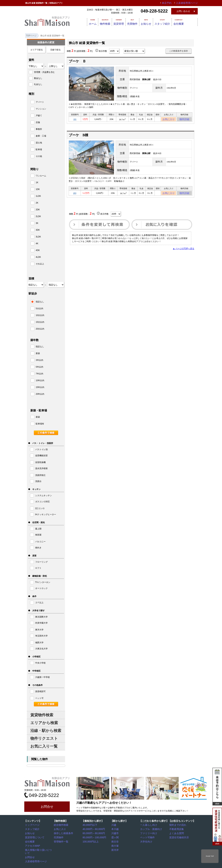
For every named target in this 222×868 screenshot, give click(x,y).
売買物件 (136, 22)
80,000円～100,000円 (93, 837)
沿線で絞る (55, 50)
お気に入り (169, 120)
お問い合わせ (183, 11)
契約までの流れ (177, 825)
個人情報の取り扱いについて (39, 849)
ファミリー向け (148, 833)
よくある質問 (176, 833)
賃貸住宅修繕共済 (178, 837)
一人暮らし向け (148, 825)
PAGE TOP (210, 856)
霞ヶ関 (115, 837)
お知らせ (152, 22)
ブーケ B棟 (78, 136)
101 (75, 120)
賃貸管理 (119, 22)
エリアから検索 (44, 723)
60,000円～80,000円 (93, 833)
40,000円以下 (90, 825)
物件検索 (103, 22)
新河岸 (115, 849)
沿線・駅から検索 (46, 731)
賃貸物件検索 (42, 715)
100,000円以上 (90, 841)
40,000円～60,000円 (93, 829)
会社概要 (189, 22)
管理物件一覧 (61, 841)
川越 (114, 825)
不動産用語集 (176, 829)
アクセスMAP (32, 845)
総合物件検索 (61, 825)
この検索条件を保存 (178, 51)
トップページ (32, 825)
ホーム (88, 22)
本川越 (115, 829)
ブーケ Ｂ (77, 61)
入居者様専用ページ (35, 857)
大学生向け (146, 841)
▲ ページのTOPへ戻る (183, 251)
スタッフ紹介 (171, 22)
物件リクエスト (44, 738)
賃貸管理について (34, 837)
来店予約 (170, 3)
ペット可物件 (147, 837)
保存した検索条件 (63, 833)
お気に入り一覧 (44, 746)
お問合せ (47, 807)
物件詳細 (184, 120)
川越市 (115, 833)
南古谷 (115, 841)
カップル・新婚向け (150, 829)
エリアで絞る (37, 50)
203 (75, 195)
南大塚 (115, 845)
